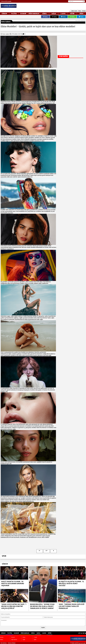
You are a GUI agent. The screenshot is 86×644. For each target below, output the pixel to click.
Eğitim (72, 14)
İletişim (84, 11)
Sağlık (54, 14)
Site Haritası (4, 643)
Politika (14, 14)
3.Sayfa (63, 14)
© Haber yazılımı (78, 643)
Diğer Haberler (34, 14)
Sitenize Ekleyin (12, 643)
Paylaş (45, 17)
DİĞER (81, 14)
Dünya (44, 14)
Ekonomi (23, 14)
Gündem (4, 14)
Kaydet (43, 627)
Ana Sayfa (74, 11)
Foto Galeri (6, 34)
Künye (80, 11)
